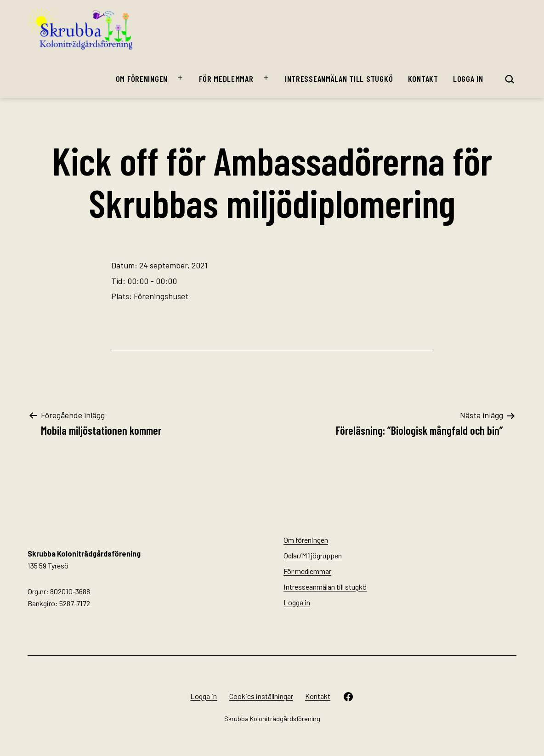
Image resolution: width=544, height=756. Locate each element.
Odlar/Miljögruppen (313, 555)
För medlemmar (226, 79)
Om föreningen (142, 79)
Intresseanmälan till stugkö (339, 79)
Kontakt (423, 79)
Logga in (468, 79)
